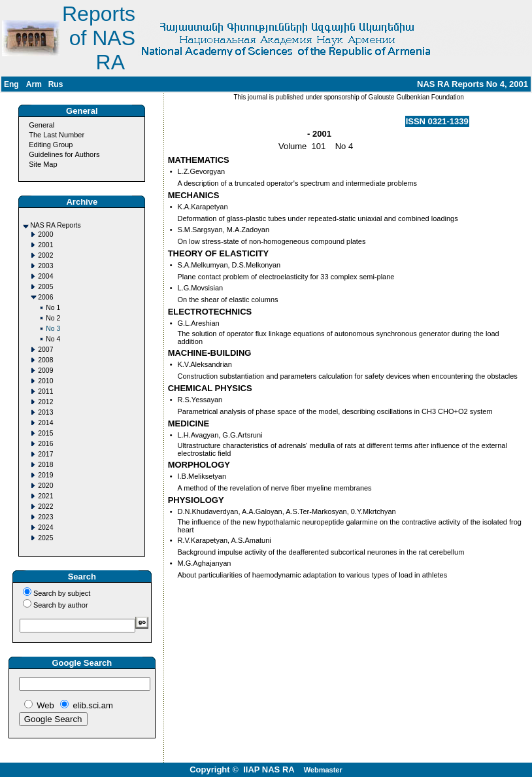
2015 (45, 433)
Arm (34, 84)
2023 (45, 517)
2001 (45, 245)
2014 (45, 423)
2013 (45, 412)
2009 (45, 371)
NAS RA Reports (55, 225)
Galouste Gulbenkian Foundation (415, 97)
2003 (45, 266)
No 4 (53, 339)
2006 (45, 297)
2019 (45, 475)
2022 (45, 507)
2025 (45, 538)
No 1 (53, 308)
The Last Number (57, 135)
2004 (45, 276)
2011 (45, 391)
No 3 (53, 329)
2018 (45, 465)
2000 (45, 234)
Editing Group (51, 145)
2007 (45, 350)
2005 (45, 287)
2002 (45, 255)
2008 (45, 360)
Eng (11, 84)
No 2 (53, 318)
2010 (45, 381)
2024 (45, 527)
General (42, 125)
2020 (45, 486)
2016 (45, 444)
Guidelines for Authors (64, 154)
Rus (56, 84)
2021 (45, 496)
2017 (45, 454)
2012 (45, 402)
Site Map (43, 164)
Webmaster (323, 770)
